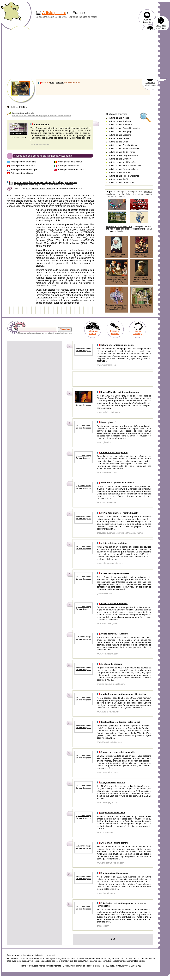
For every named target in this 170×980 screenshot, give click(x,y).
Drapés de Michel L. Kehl (113, 813)
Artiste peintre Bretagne (120, 135)
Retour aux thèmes (93, 332)
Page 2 (23, 107)
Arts (52, 82)
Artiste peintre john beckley (114, 604)
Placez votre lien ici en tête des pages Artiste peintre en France (41, 115)
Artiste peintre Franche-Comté (123, 145)
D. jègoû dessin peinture (113, 782)
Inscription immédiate (161, 27)
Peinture (60, 82)
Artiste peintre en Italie (68, 165)
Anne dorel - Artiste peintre (114, 452)
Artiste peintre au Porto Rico (71, 169)
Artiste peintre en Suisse (22, 173)
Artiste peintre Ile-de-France (122, 152)
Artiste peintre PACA (119, 179)
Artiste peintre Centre (119, 138)
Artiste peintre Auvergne (120, 125)
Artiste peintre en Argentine (23, 162)
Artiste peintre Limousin (120, 159)
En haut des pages (18, 137)
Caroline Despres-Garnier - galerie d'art (120, 722)
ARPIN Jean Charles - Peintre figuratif (119, 513)
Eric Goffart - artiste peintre (114, 843)
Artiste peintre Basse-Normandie (124, 128)
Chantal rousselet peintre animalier (118, 752)
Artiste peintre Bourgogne (121, 131)
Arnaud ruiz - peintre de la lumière (117, 483)
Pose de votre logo (137, 332)
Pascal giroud (107, 422)
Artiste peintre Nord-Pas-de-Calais (125, 166)
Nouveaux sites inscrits (150, 84)
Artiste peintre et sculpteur (114, 543)
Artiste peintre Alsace (119, 118)
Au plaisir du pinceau (111, 664)
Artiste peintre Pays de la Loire (124, 169)
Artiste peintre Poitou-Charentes (124, 176)
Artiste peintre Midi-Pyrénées (123, 162)
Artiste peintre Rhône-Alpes (122, 183)
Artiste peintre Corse (119, 142)
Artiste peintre (54, 13)
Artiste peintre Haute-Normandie (124, 149)
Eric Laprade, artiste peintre (114, 873)
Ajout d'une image (84, 348)
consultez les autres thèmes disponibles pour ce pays (46, 182)
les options (140, 961)
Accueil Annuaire (147, 21)
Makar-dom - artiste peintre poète (117, 345)
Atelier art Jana (42, 124)
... (39, 13)
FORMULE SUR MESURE (119, 227)
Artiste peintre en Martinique (24, 169)
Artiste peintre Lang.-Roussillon (124, 155)
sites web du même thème (39, 189)
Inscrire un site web (115, 332)
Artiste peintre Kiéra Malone (114, 634)
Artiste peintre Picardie (120, 172)
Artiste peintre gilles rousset (115, 573)
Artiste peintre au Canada (23, 165)
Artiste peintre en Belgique (70, 162)
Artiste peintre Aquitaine (120, 121)
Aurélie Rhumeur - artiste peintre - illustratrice (123, 694)
